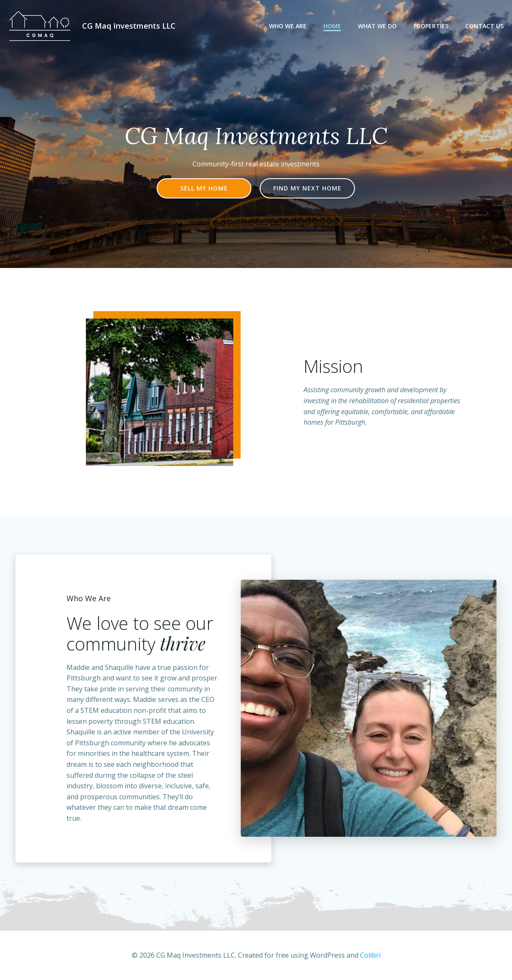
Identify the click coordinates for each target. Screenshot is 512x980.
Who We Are (288, 26)
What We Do (377, 26)
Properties (431, 26)
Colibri (370, 955)
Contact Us (484, 26)
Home (332, 26)
